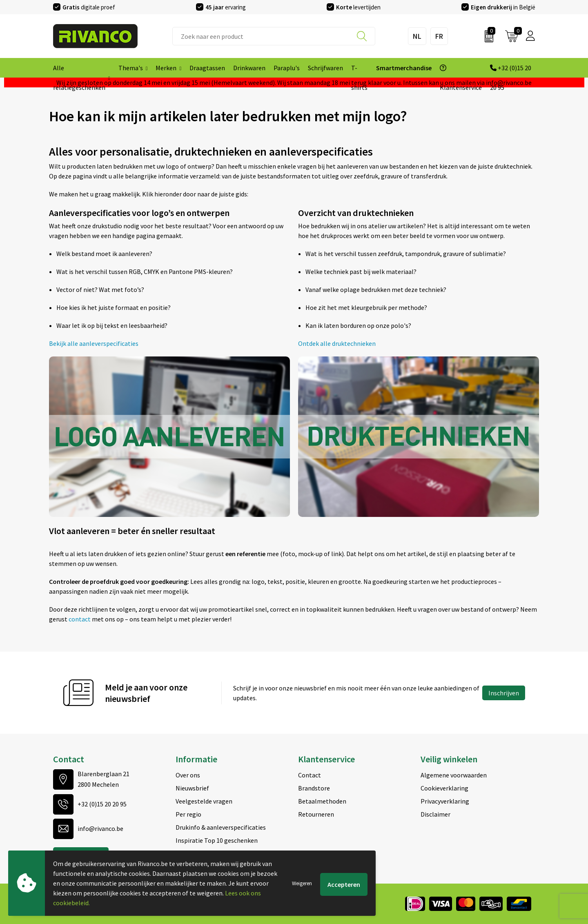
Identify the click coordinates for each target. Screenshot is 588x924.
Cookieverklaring (444, 788)
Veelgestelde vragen (204, 801)
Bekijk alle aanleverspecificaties (94, 343)
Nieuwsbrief (192, 788)
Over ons (188, 775)
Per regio (188, 814)
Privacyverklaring (445, 801)
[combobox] (274, 36)
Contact (310, 775)
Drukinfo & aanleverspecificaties (221, 827)
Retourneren (316, 814)
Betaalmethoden (322, 801)
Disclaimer (435, 814)
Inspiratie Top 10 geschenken (217, 840)
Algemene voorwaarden (454, 775)
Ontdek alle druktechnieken (337, 343)
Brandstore (314, 788)
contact (80, 619)
